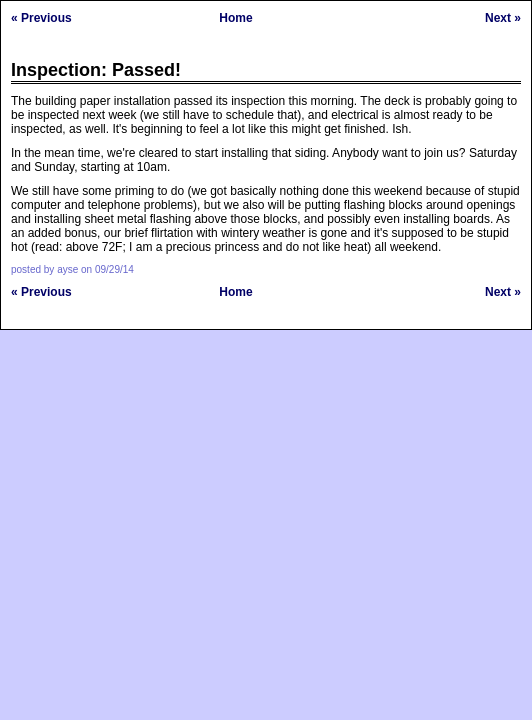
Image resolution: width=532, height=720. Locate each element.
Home (235, 18)
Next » (503, 18)
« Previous (41, 18)
